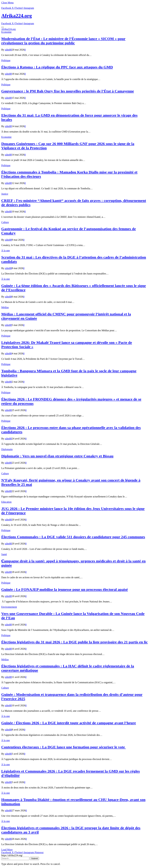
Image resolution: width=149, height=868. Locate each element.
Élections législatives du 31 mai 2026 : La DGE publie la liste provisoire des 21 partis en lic (74, 642)
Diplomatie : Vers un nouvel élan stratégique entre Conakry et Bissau (57, 456)
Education (6, 502)
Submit (34, 858)
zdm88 (8, 50)
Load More (7, 850)
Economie (6, 32)
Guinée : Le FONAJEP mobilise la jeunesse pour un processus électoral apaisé (65, 589)
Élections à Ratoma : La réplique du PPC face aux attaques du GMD (57, 67)
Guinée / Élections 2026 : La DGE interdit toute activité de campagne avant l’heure (69, 723)
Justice (5, 194)
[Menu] (3, 27)
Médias (5, 307)
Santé (4, 554)
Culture (5, 222)
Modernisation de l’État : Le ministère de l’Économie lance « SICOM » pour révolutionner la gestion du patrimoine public (63, 41)
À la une (6, 251)
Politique (6, 60)
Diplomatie (7, 449)
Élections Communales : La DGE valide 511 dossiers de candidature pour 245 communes (73, 537)
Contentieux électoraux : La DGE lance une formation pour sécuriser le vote (64, 747)
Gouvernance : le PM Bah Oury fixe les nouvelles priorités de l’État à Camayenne (68, 91)
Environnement (9, 607)
